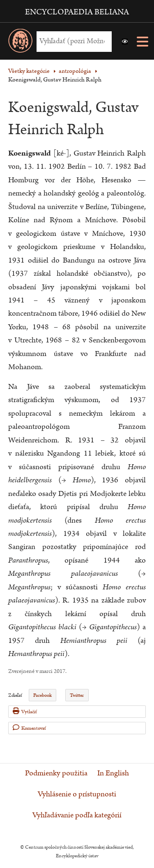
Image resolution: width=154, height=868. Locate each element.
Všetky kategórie (29, 71)
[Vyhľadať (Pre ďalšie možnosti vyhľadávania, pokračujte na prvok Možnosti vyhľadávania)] (72, 41)
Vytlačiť (25, 711)
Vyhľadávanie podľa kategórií (77, 815)
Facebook (43, 695)
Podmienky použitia (56, 773)
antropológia (75, 71)
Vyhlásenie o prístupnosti (77, 794)
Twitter (77, 695)
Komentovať (29, 728)
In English (113, 773)
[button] (125, 42)
